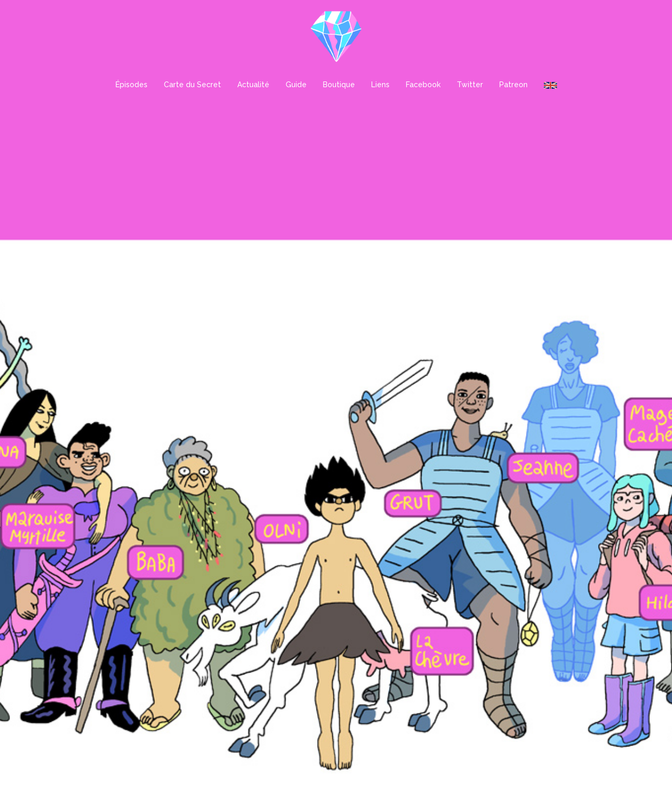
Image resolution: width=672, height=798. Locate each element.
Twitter (470, 85)
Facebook (423, 85)
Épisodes (132, 85)
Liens (380, 85)
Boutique (339, 85)
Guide (296, 85)
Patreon (513, 85)
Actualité (253, 85)
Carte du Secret (192, 85)
